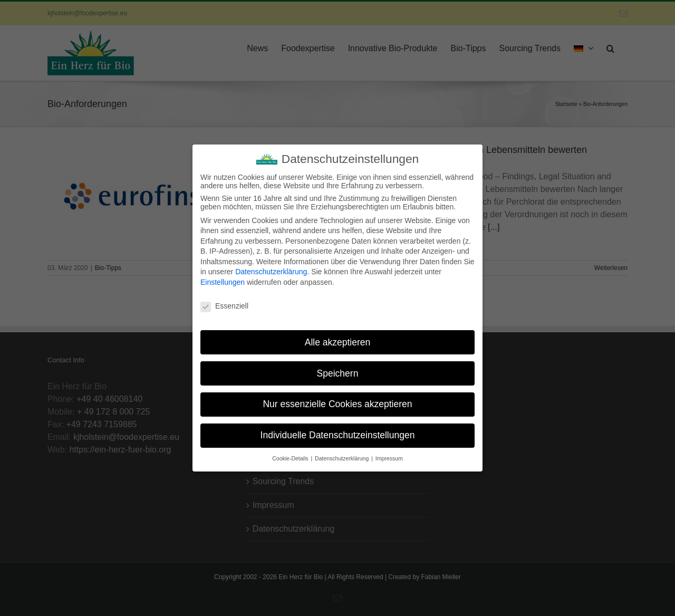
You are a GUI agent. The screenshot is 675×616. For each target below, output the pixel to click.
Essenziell (224, 302)
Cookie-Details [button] (291, 454)
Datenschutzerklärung (271, 267)
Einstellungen (223, 278)
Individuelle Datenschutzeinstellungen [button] (338, 431)
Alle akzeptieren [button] (338, 338)
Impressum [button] (389, 454)
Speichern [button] (338, 369)
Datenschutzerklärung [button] (343, 454)
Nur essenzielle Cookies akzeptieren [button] (337, 400)
